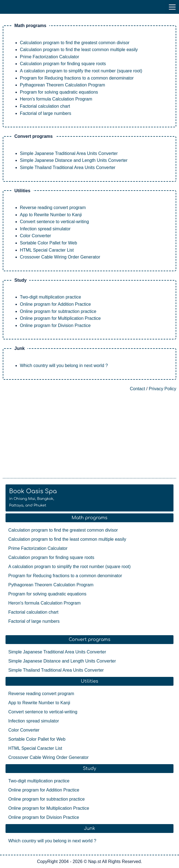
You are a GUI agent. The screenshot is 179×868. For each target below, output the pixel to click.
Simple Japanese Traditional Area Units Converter (69, 153)
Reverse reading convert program (53, 208)
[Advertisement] (89, 435)
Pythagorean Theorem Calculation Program (62, 85)
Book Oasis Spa (33, 498)
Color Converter (35, 236)
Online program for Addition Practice (55, 304)
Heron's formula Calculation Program (56, 99)
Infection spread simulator (45, 229)
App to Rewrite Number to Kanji (51, 215)
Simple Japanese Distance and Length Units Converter (74, 160)
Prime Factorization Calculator (49, 57)
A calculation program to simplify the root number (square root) (81, 71)
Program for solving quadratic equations (59, 92)
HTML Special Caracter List (47, 250)
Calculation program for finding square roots (63, 64)
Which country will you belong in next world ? (64, 366)
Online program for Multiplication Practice (60, 318)
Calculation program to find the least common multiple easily (79, 50)
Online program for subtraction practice (58, 311)
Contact (137, 389)
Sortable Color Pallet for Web (48, 243)
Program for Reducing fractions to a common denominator (77, 78)
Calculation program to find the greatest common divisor (75, 43)
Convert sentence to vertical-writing (54, 222)
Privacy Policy (162, 389)
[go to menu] (172, 7)
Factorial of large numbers (46, 113)
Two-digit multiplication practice (50, 297)
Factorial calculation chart (45, 106)
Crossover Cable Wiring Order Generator (60, 257)
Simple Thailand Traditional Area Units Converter (68, 167)
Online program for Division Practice (55, 325)
